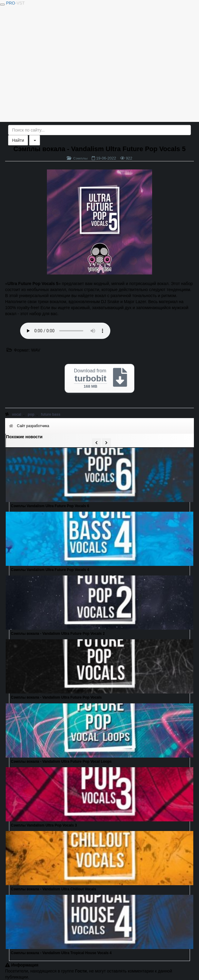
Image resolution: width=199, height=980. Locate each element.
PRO (15, 3)
